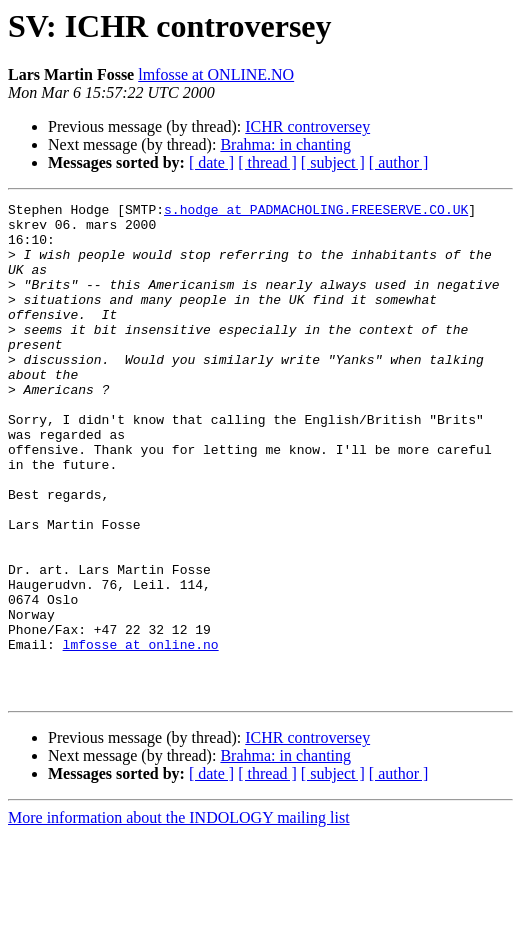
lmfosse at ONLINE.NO (216, 74)
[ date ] (211, 162)
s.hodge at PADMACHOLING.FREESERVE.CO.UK (316, 212)
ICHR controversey (307, 126)
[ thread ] (267, 162)
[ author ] (399, 162)
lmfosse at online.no (141, 734)
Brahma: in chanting (285, 144)
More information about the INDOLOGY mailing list (179, 916)
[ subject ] (333, 162)
